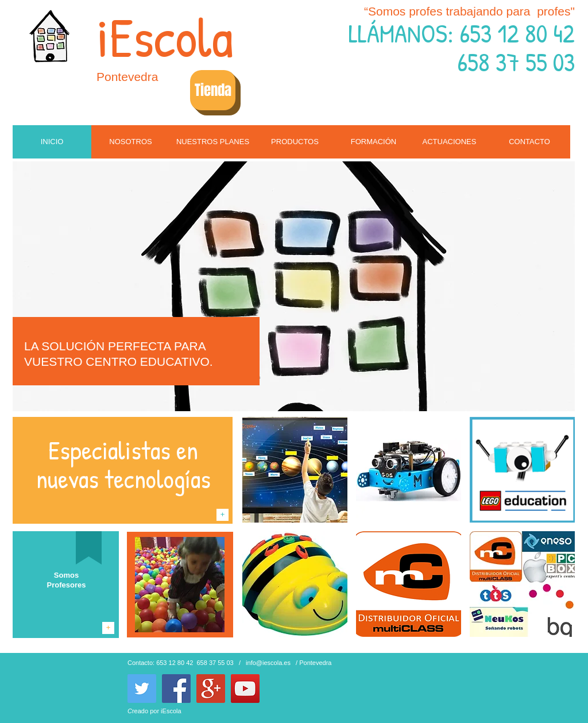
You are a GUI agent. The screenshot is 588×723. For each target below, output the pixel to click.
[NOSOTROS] (131, 142)
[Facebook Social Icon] (176, 689)
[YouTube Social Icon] (245, 689)
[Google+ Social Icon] (211, 689)
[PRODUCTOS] (295, 142)
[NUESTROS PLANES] (213, 142)
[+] (223, 515)
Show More (409, 646)
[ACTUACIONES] (449, 142)
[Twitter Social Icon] (142, 689)
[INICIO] (52, 142)
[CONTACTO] (529, 142)
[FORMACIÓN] (374, 142)
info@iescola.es (268, 663)
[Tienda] (213, 90)
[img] (295, 470)
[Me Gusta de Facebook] (297, 680)
